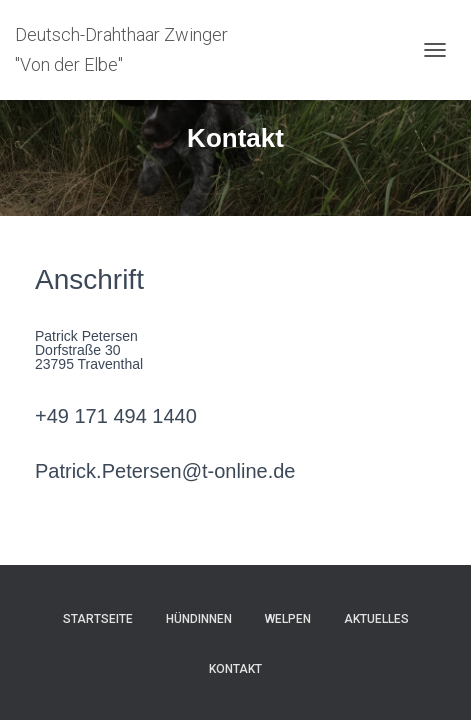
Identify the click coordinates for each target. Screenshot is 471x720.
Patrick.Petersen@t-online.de (165, 471)
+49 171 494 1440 (116, 416)
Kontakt (235, 669)
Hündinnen (199, 619)
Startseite (98, 619)
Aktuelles (376, 619)
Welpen (288, 619)
